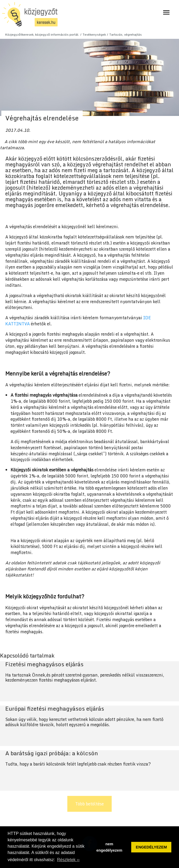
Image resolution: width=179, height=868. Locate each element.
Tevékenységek (94, 34)
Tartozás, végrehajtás (126, 34)
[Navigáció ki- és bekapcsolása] (166, 12)
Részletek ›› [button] (68, 860)
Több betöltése (89, 804)
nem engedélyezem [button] (109, 847)
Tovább (89, 681)
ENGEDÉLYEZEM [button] (151, 847)
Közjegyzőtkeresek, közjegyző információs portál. (42, 34)
